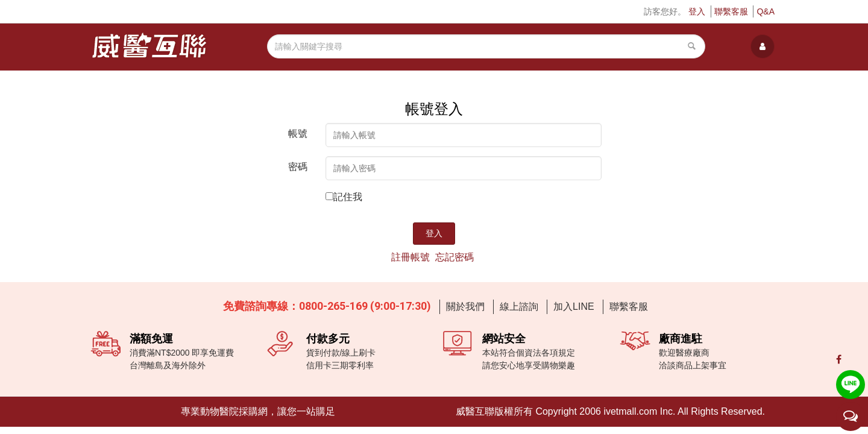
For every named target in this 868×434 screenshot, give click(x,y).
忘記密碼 (454, 257)
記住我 (348, 197)
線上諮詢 (519, 307)
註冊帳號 (410, 257)
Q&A (766, 11)
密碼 (298, 167)
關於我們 (465, 307)
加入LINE (574, 307)
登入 (697, 11)
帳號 (298, 134)
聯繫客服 (731, 11)
